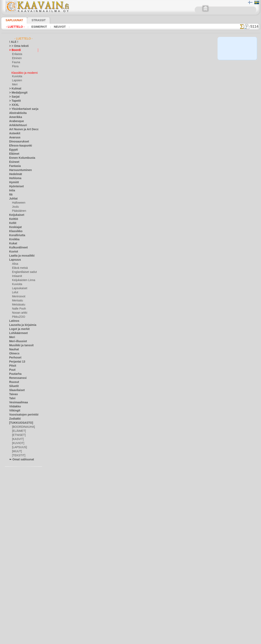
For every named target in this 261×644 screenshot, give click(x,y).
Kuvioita (17, 75)
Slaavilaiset (16, 388)
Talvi (12, 397)
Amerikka (14, 115)
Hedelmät (15, 172)
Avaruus (14, 136)
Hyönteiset (15, 185)
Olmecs (13, 352)
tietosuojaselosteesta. (165, 641)
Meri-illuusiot (17, 340)
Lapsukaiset (19, 287)
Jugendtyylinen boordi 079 (100, 203)
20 (168, 71)
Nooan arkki (19, 311)
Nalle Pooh (18, 307)
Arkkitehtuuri (17, 124)
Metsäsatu (18, 303)
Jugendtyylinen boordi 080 (100, 233)
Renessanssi (16, 376)
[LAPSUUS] (19, 446)
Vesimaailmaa (17, 401)
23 (187, 71)
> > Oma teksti (17, 46)
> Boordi (14, 50)
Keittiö (13, 217)
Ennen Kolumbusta (20, 156)
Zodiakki (14, 417)
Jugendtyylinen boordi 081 (100, 263)
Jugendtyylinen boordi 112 (100, 503)
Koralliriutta (16, 234)
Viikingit (14, 409)
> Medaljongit (17, 91)
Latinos (13, 319)
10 (109, 71)
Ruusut (13, 380)
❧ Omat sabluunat (20, 458)
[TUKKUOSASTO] (19, 421)
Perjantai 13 (16, 360)
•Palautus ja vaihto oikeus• (131, 615)
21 (174, 71)
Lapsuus (14, 258)
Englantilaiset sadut (23, 270)
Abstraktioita (17, 111)
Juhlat (13, 197)
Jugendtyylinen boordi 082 (100, 293)
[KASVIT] (17, 437)
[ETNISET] (18, 433)
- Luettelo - (15, 27)
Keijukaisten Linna (22, 278)
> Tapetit (14, 99)
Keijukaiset (15, 213)
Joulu (15, 205)
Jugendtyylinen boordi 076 (100, 114)
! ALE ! (13, 42)
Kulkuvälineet (17, 246)
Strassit (34, 20)
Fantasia (14, 164)
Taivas (13, 393)
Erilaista (17, 54)
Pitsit (12, 364)
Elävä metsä (19, 266)
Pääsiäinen (18, 209)
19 (162, 71)
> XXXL (13, 103)
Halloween (18, 201)
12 (121, 71)
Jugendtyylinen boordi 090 (100, 413)
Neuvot (59, 27)
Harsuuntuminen (19, 168)
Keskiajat (14, 225)
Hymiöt (13, 181)
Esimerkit (39, 27)
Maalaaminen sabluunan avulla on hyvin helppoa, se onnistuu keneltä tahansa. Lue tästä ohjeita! (239, 186)
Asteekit (14, 132)
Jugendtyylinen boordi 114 (100, 443)
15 (139, 71)
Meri (15, 83)
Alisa (15, 262)
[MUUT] (17, 450)
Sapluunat (13, 20)
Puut (12, 368)
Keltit (12, 221)
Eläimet (13, 152)
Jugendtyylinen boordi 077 (100, 143)
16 (144, 71)
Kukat (13, 242)
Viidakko (14, 405)
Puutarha (14, 372)
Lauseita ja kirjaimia (20, 323)
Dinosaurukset (17, 140)
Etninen (16, 58)
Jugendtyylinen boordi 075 (100, 84)
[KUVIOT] (18, 441)
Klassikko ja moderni (24, 71)
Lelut (15, 291)
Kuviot (13, 250)
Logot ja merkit (18, 327)
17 (150, 71)
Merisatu (17, 299)
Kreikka (13, 238)
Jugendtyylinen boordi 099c (101, 383)
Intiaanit (17, 274)
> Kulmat (14, 87)
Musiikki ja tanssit (19, 344)
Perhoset (14, 356)
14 (133, 71)
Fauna (16, 62)
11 (115, 71)
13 (127, 71)
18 (156, 71)
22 (180, 71)
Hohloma (14, 176)
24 (193, 71)
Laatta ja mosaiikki (20, 254)
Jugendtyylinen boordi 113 (100, 473)
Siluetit (13, 384)
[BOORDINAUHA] (22, 425)
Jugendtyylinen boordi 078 (100, 173)
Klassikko (14, 229)
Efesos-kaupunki (18, 144)
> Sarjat (13, 95)
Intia (12, 189)
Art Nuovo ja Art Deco (22, 128)
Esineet (13, 160)
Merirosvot (18, 295)
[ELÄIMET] (18, 429)
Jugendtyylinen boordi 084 (100, 353)
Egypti (13, 148)
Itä (11, 193)
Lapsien (16, 79)
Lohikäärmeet (17, 331)
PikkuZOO (18, 315)
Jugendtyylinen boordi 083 (100, 323)
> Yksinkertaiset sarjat (22, 107)
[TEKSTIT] (18, 454)
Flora (15, 66)
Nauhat (13, 348)
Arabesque (15, 119)
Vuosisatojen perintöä (22, 413)
